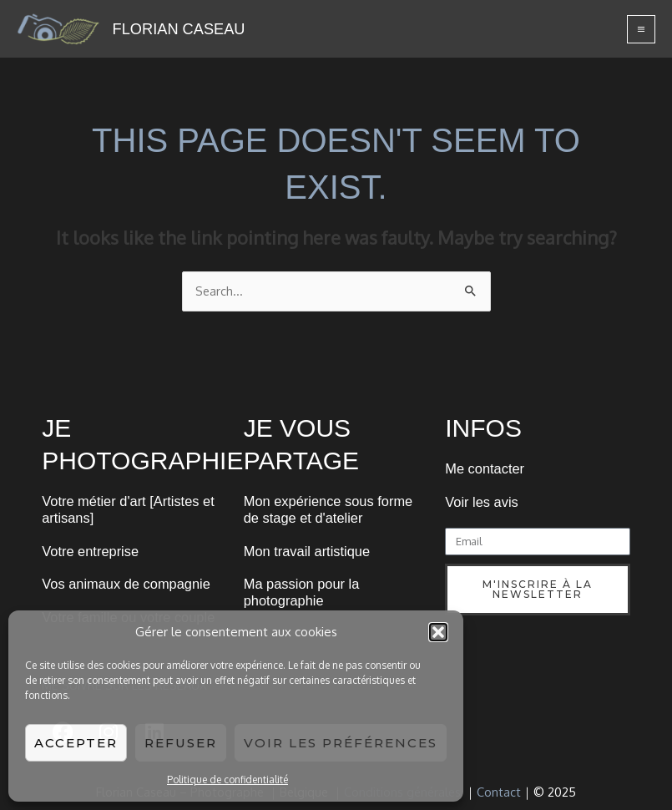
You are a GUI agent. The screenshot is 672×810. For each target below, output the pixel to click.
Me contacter (485, 468)
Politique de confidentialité (227, 780)
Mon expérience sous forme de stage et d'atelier (328, 509)
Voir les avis (482, 502)
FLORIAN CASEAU (179, 29)
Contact (499, 792)
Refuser (181, 743)
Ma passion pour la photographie (302, 592)
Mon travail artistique (307, 551)
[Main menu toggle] (641, 29)
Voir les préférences (341, 743)
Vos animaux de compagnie (126, 584)
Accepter (76, 743)
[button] (438, 632)
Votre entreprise (90, 551)
